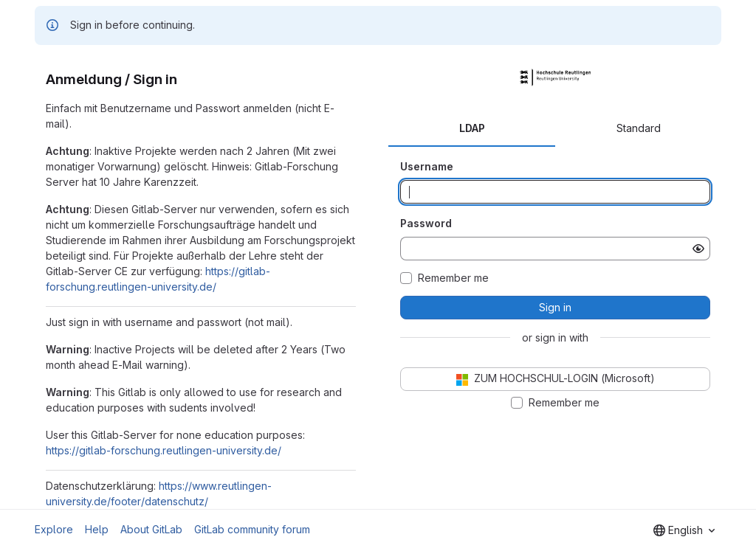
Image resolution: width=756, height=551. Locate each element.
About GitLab (151, 529)
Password (426, 223)
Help (97, 529)
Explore (54, 529)
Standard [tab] (639, 128)
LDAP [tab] (472, 128)
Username (427, 166)
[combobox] (684, 530)
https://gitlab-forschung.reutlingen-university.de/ (164, 450)
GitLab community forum (252, 529)
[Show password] (698, 249)
